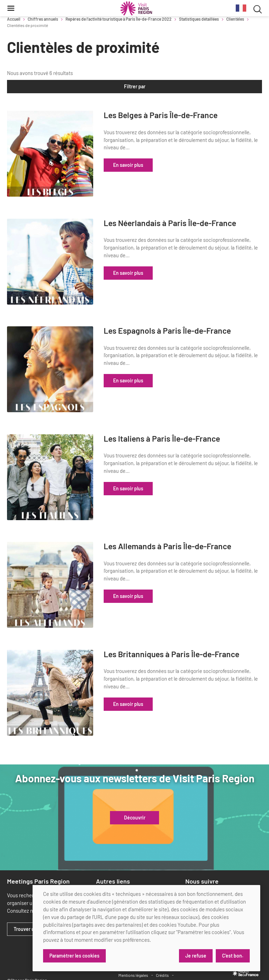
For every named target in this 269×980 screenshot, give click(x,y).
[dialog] (146, 928)
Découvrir (135, 791)
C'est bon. (233, 956)
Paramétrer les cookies (74, 956)
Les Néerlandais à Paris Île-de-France (190, 223)
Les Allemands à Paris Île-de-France (187, 533)
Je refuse (195, 956)
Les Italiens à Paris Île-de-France (194, 425)
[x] (201, 869)
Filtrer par (135, 86)
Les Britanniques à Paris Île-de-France (191, 637)
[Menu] (11, 8)
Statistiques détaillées (199, 19)
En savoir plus (160, 165)
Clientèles (235, 19)
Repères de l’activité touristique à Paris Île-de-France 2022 (119, 19)
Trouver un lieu (30, 903)
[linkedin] (189, 869)
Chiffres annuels (43, 19)
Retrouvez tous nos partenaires (156, 877)
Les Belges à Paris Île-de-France (193, 115)
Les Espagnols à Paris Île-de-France (187, 326)
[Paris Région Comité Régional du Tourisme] (136, 8)
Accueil (14, 19)
